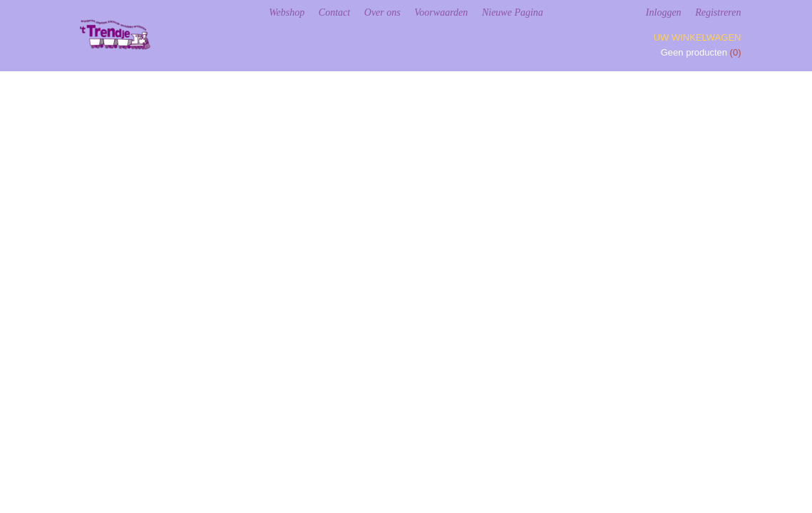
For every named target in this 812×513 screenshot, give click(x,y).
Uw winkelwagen (698, 37)
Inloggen (664, 12)
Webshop (287, 12)
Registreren (718, 12)
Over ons (382, 12)
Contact (334, 12)
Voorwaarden (441, 12)
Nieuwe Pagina (513, 12)
